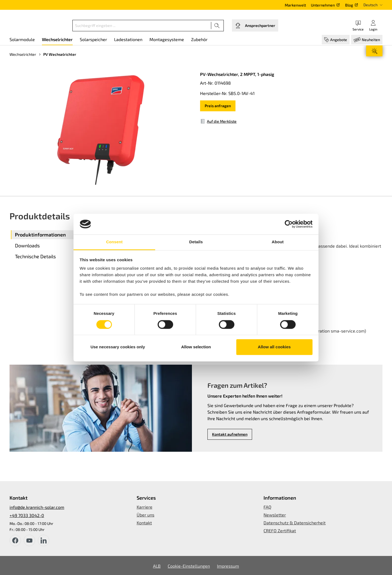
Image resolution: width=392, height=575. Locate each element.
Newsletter (275, 515)
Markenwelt (295, 5)
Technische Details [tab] (35, 256)
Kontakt (144, 523)
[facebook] (15, 540)
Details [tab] (196, 242)
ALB (157, 566)
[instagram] (44, 540)
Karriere (145, 507)
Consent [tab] (114, 242)
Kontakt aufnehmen (230, 434)
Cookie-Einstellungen (189, 566)
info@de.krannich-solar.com (37, 507)
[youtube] (29, 540)
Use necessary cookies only (118, 347)
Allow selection (196, 347)
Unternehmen (323, 5)
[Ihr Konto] (373, 25)
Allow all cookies (274, 347)
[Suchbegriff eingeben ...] (142, 26)
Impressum (228, 566)
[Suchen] (217, 26)
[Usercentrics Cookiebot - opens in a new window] (289, 224)
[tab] (54, 235)
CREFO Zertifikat (280, 531)
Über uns (146, 515)
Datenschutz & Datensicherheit (295, 523)
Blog (349, 5)
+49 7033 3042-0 (27, 515)
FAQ (267, 507)
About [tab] (278, 242)
